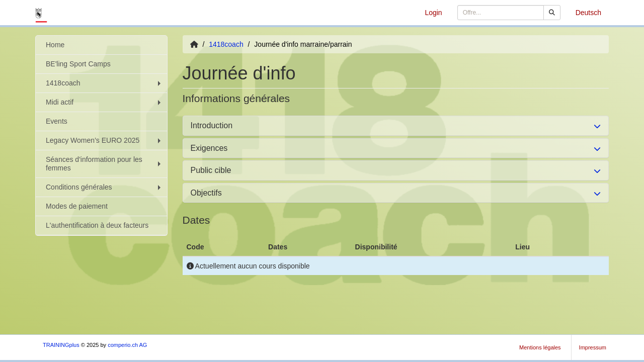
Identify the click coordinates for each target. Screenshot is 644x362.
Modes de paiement (77, 206)
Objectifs (206, 193)
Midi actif (104, 102)
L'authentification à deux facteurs (97, 225)
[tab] (396, 126)
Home (55, 45)
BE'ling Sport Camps (78, 64)
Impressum (593, 347)
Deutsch (588, 13)
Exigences (209, 148)
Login (433, 13)
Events (57, 121)
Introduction (212, 125)
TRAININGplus (61, 345)
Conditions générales (104, 187)
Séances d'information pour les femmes (104, 164)
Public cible (211, 170)
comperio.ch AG (127, 345)
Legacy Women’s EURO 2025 (104, 140)
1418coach (104, 83)
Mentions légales (540, 347)
